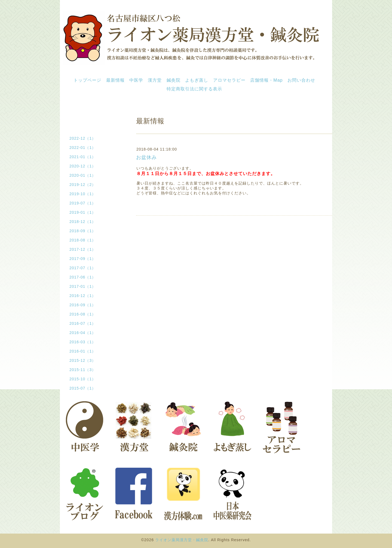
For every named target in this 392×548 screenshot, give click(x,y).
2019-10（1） (83, 194)
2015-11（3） (83, 370)
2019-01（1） (83, 212)
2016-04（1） (83, 333)
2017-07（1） (83, 268)
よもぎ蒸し (197, 80)
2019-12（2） (83, 185)
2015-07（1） (83, 388)
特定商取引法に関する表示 (194, 89)
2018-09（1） (83, 231)
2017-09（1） (83, 259)
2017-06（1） (83, 277)
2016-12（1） (83, 296)
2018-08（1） (83, 240)
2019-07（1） (83, 203)
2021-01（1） (83, 157)
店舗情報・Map (266, 80)
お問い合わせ (301, 80)
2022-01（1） (83, 148)
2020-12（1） (83, 166)
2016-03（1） (83, 342)
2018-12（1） (83, 222)
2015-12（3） (83, 360)
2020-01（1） (83, 175)
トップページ (87, 80)
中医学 (136, 80)
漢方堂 (155, 80)
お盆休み (146, 157)
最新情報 (115, 80)
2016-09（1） (83, 305)
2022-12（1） (83, 138)
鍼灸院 (174, 80)
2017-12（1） (83, 249)
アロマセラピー (229, 80)
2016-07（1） (83, 323)
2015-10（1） (83, 379)
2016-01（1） (83, 351)
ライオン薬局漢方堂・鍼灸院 (182, 540)
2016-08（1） (83, 314)
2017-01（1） (83, 286)
